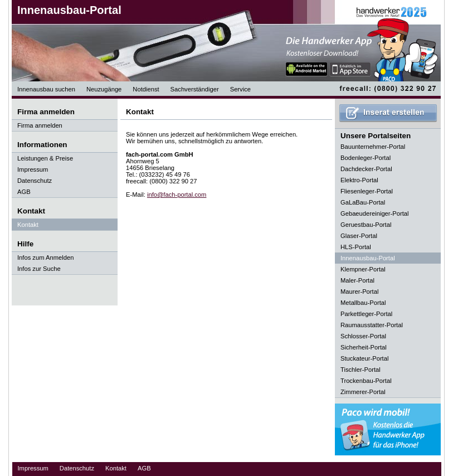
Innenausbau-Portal (69, 10)
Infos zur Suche (39, 269)
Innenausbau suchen (46, 89)
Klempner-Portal (363, 269)
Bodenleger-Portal (366, 158)
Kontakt (28, 225)
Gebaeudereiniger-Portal (375, 213)
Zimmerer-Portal (363, 392)
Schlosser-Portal (363, 336)
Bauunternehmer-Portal (373, 147)
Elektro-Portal (359, 180)
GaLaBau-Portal (363, 202)
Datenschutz (35, 181)
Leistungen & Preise (45, 158)
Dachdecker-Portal (366, 169)
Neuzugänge (104, 89)
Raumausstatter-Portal (372, 325)
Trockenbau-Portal (366, 381)
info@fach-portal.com (177, 195)
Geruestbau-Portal (366, 225)
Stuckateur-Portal (364, 358)
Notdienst (146, 89)
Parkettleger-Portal (366, 314)
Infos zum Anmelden (45, 258)
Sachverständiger (195, 89)
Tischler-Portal (361, 370)
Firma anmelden (40, 125)
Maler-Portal (357, 280)
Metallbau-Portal (363, 303)
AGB (24, 192)
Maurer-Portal (359, 292)
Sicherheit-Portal (364, 347)
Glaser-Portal (359, 236)
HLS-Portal (356, 247)
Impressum (33, 169)
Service (240, 89)
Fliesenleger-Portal (367, 191)
